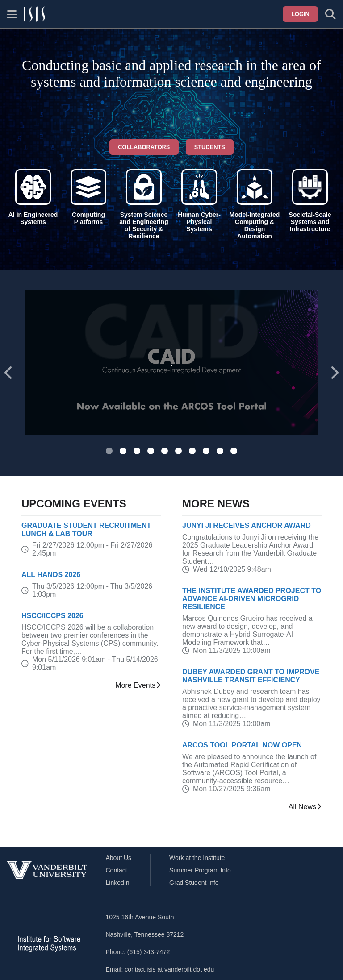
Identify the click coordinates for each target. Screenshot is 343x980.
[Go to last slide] (9, 373)
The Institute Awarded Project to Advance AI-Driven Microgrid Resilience (252, 599)
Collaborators (144, 147)
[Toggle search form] (330, 14)
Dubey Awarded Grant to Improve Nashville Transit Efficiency (251, 676)
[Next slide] (334, 373)
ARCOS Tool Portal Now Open (242, 745)
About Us (119, 858)
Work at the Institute (197, 858)
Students (210, 147)
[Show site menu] (12, 14)
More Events (138, 685)
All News (305, 807)
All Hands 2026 (51, 575)
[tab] (109, 451)
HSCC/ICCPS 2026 (52, 616)
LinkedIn (118, 883)
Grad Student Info (194, 883)
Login (300, 14)
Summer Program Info (200, 870)
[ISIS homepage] (34, 14)
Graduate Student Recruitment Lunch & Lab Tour (86, 529)
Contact (117, 870)
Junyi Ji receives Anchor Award (247, 525)
